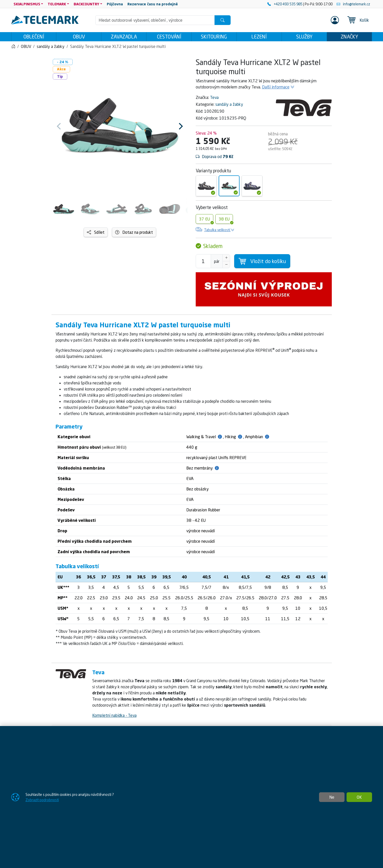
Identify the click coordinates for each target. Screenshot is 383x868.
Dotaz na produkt (134, 234)
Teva (214, 99)
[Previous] (60, 128)
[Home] (13, 48)
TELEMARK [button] (57, 4)
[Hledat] (222, 20)
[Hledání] (155, 20)
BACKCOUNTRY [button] (87, 4)
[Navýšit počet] (226, 259)
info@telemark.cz (353, 4)
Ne (332, 797)
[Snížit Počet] (226, 266)
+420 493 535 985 (285, 4)
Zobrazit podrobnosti (42, 800)
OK (359, 797)
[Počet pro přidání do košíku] (203, 263)
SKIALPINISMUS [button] (27, 4)
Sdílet (96, 234)
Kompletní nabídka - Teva (114, 717)
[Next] (180, 128)
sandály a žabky (229, 106)
